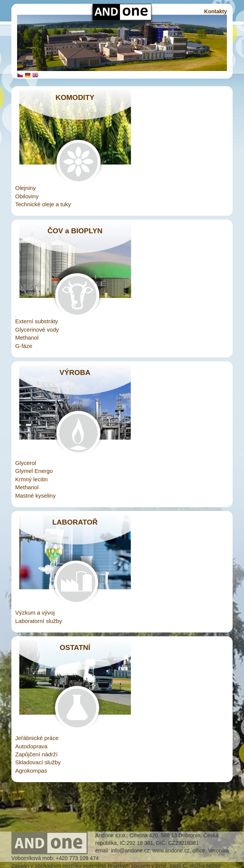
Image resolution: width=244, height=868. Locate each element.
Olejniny (25, 188)
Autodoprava (31, 746)
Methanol (27, 338)
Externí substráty (37, 321)
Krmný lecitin (31, 479)
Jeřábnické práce (37, 738)
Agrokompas (31, 771)
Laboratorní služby (39, 621)
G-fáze (24, 346)
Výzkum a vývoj (35, 613)
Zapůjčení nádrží (36, 754)
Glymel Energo (34, 471)
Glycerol (26, 463)
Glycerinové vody (37, 330)
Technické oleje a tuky (43, 204)
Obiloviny (27, 196)
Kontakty (216, 11)
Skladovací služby (38, 762)
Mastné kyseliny (35, 496)
